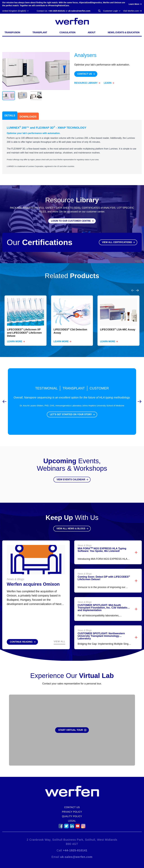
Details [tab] (10, 116)
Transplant (40, 32)
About (92, 32)
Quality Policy (72, 816)
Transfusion (12, 32)
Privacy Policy (72, 812)
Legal (72, 821)
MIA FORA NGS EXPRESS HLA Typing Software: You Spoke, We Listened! (102, 550)
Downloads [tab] (28, 117)
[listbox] (72, 321)
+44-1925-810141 (57, 11)
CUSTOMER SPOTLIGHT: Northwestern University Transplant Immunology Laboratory (101, 636)
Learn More (15, 341)
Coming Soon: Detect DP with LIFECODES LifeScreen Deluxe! (104, 578)
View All (59, 642)
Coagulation (67, 32)
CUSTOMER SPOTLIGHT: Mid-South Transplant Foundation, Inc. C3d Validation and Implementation (103, 608)
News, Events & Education (124, 32)
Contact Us (72, 807)
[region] (72, 317)
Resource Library (86, 83)
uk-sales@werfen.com (79, 11)
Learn (108, 83)
